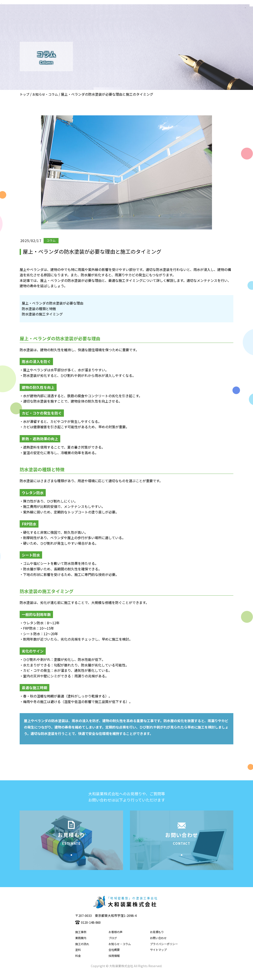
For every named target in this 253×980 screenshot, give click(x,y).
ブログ (113, 945)
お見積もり (157, 939)
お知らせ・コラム (45, 94)
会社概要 (114, 956)
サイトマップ (158, 956)
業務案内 (81, 945)
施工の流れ (82, 950)
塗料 (78, 956)
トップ (24, 94)
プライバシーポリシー (164, 950)
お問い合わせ (158, 945)
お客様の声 (115, 939)
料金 (78, 962)
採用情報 (114, 962)
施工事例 (81, 939)
